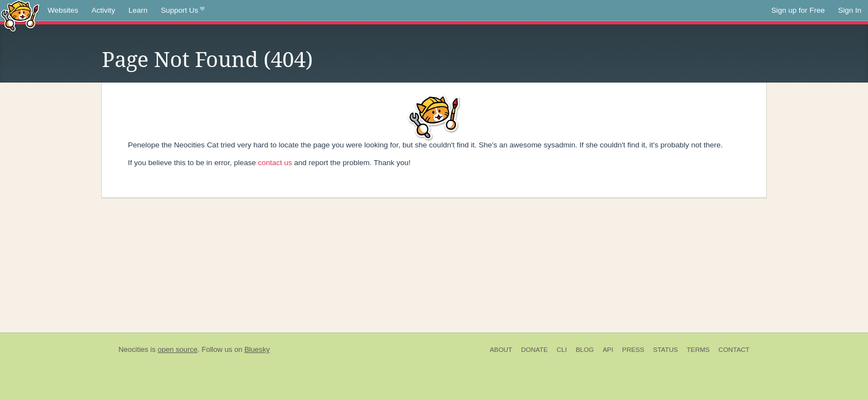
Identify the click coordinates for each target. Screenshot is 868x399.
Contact (734, 350)
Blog (585, 350)
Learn (138, 10)
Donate (534, 350)
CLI (562, 350)
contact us (275, 163)
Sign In (850, 10)
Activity (103, 10)
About (501, 350)
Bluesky (257, 349)
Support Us (183, 11)
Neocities (133, 349)
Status (666, 350)
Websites (63, 10)
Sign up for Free (798, 10)
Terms (698, 350)
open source (178, 349)
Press (633, 350)
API (608, 350)
